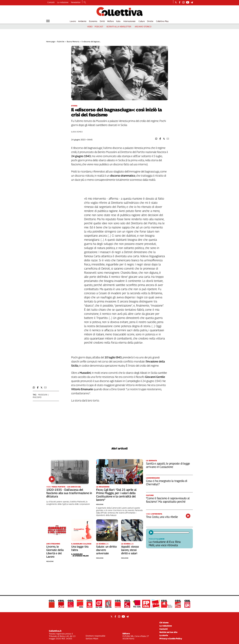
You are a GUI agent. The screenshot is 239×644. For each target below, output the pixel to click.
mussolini (43, 395)
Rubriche (61, 42)
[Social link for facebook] (180, 2)
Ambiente (82, 21)
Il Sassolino (77, 554)
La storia (164, 635)
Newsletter (76, 2)
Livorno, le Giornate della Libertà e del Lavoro (55, 552)
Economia (93, 21)
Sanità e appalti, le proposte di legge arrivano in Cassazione (168, 465)
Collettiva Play (162, 21)
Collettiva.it (55, 631)
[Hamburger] (48, 21)
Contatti (51, 2)
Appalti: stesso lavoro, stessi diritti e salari (130, 550)
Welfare (110, 21)
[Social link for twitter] (176, 2)
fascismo (37, 397)
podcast (99, 27)
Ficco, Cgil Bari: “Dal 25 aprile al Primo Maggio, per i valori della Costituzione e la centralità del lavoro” (116, 495)
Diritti (102, 21)
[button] (156, 139)
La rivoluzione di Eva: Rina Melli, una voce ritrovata (165, 543)
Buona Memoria (73, 42)
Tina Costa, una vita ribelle (162, 517)
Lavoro (73, 21)
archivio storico (143, 27)
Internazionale (129, 21)
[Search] (85, 3)
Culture (142, 21)
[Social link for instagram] (183, 2)
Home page (51, 42)
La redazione (63, 2)
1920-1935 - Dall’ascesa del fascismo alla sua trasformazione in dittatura (69, 493)
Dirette (150, 21)
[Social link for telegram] (192, 2)
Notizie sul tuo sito (168, 632)
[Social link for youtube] (188, 2)
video (90, 27)
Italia (118, 21)
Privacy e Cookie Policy (171, 639)
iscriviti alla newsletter (119, 27)
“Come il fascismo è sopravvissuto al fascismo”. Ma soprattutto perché (168, 500)
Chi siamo (164, 623)
